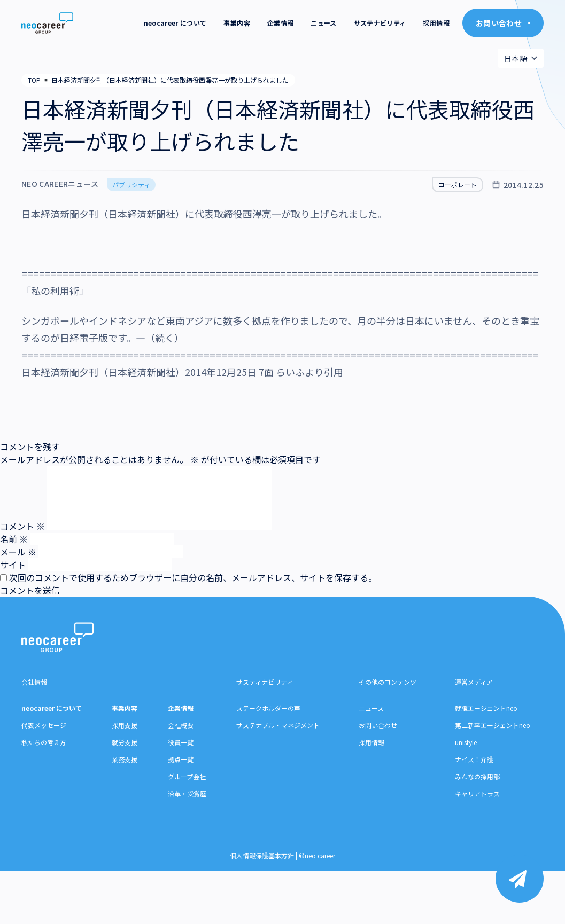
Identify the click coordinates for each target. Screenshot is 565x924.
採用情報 (436, 23)
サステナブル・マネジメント (278, 728)
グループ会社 (187, 780)
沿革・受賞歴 (187, 797)
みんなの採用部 (477, 780)
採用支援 (125, 728)
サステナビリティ (380, 23)
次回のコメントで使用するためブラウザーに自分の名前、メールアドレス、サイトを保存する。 (193, 577)
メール (18, 552)
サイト (13, 565)
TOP (34, 80)
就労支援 (125, 745)
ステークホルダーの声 (268, 711)
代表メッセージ (44, 728)
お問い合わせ (378, 728)
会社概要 (181, 728)
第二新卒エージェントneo (493, 728)
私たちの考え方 (44, 745)
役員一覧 (181, 745)
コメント (22, 526)
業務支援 (125, 762)
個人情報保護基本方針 (262, 859)
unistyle (466, 745)
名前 (14, 539)
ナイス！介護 (474, 762)
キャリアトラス (477, 797)
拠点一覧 (181, 762)
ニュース (323, 23)
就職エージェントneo (486, 711)
